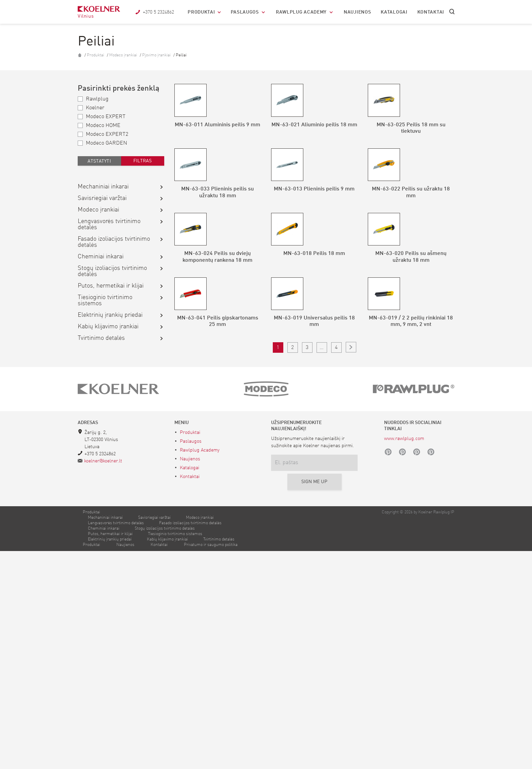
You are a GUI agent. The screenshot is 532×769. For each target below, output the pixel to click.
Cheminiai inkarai (101, 257)
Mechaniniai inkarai (103, 187)
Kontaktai (431, 12)
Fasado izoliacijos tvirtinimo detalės (114, 242)
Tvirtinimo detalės (101, 338)
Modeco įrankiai (124, 55)
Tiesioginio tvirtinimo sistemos (105, 300)
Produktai (201, 12)
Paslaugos (245, 12)
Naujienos (357, 12)
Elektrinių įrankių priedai (110, 315)
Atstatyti (99, 161)
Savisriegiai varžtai (102, 198)
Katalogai (394, 12)
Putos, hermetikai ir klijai (111, 286)
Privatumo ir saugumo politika (211, 763)
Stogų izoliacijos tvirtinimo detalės (112, 271)
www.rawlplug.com (404, 657)
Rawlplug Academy (301, 12)
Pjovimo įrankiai (157, 55)
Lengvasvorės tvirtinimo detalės (109, 224)
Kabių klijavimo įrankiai (108, 327)
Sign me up (315, 700)
